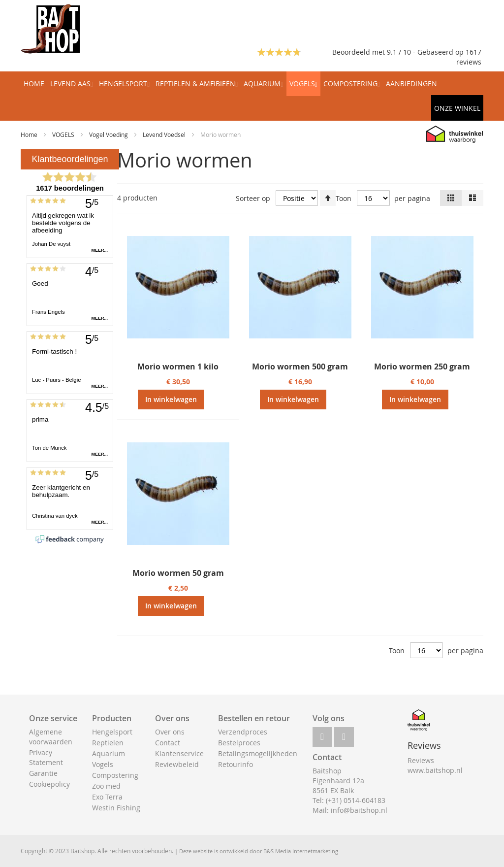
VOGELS (64, 134)
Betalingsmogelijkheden (258, 753)
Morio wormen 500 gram (300, 367)
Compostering (115, 775)
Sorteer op (253, 198)
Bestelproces (239, 743)
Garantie (43, 773)
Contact (168, 743)
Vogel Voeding (109, 134)
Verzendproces (243, 732)
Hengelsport (112, 732)
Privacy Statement (46, 757)
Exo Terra (107, 797)
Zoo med (106, 786)
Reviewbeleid (177, 764)
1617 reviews (469, 57)
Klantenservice (179, 753)
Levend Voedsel (165, 134)
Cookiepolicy (49, 784)
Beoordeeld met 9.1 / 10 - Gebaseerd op (399, 52)
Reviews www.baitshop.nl (435, 765)
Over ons (170, 732)
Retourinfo (236, 764)
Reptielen (108, 743)
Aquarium (109, 753)
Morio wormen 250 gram (422, 367)
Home (30, 134)
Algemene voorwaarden (51, 737)
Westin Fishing (116, 808)
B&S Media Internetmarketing (301, 851)
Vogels (103, 764)
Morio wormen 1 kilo (178, 367)
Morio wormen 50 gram (178, 573)
